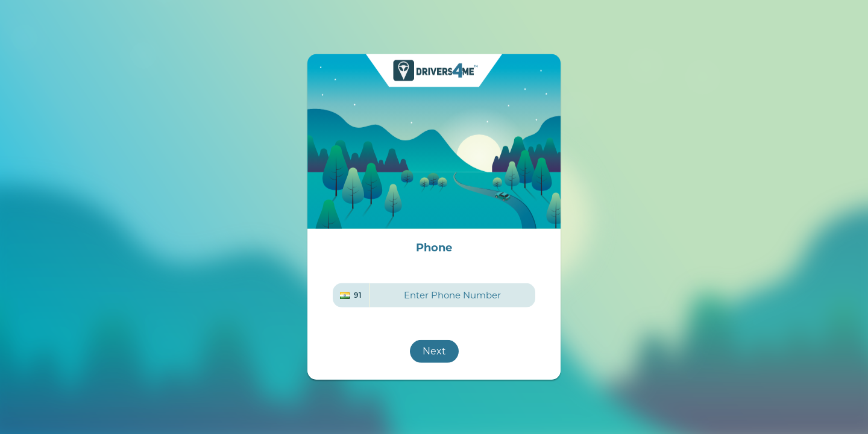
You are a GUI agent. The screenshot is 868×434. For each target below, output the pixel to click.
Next (434, 351)
